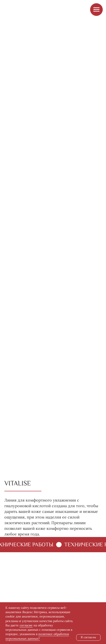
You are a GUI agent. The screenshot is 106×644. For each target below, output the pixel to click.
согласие (26, 625)
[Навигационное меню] (96, 10)
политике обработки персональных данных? (37, 636)
